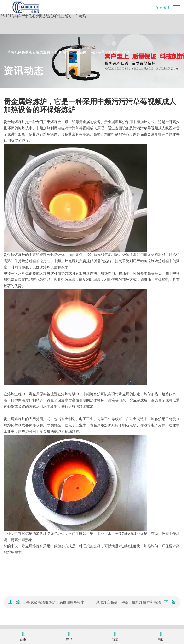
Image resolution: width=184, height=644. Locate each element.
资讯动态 (61, 52)
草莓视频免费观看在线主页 (29, 52)
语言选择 (162, 7)
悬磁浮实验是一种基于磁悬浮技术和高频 (128, 602)
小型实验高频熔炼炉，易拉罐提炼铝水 (54, 602)
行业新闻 (80, 52)
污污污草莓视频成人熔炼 (110, 52)
